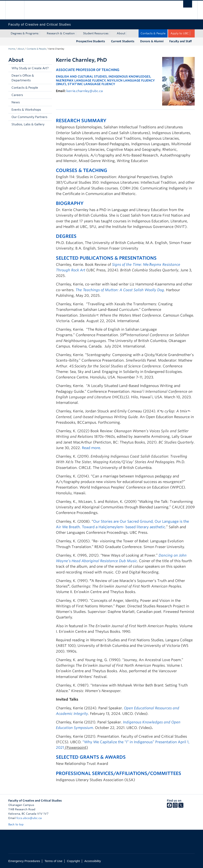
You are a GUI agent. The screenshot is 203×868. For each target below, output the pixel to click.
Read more (91, 448)
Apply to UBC (180, 33)
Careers (17, 95)
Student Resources (96, 33)
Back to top (18, 824)
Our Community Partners (29, 117)
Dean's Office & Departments (23, 78)
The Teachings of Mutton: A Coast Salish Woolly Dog (120, 290)
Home (12, 49)
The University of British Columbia (18, 10)
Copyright (73, 861)
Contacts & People (153, 33)
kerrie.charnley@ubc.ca (85, 91)
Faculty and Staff (180, 41)
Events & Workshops (26, 110)
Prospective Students (91, 41)
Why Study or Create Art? (30, 68)
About (121, 33)
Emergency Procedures (24, 861)
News (16, 102)
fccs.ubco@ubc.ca (29, 818)
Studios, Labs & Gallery (28, 124)
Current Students (123, 41)
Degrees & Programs (25, 33)
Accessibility (93, 861)
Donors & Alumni (152, 41)
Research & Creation (61, 33)
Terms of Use (54, 861)
